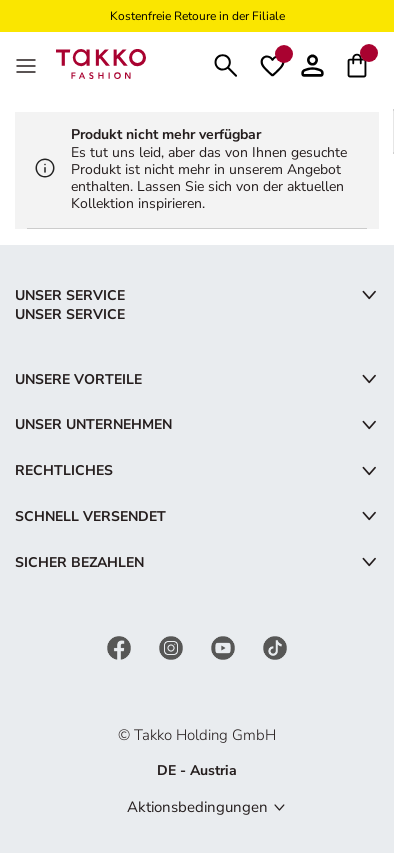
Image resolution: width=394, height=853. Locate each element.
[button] (312, 63)
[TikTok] (275, 647)
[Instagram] (173, 647)
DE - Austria (197, 770)
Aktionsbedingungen (197, 807)
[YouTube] (225, 647)
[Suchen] (226, 63)
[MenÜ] (28, 64)
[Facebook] (121, 647)
